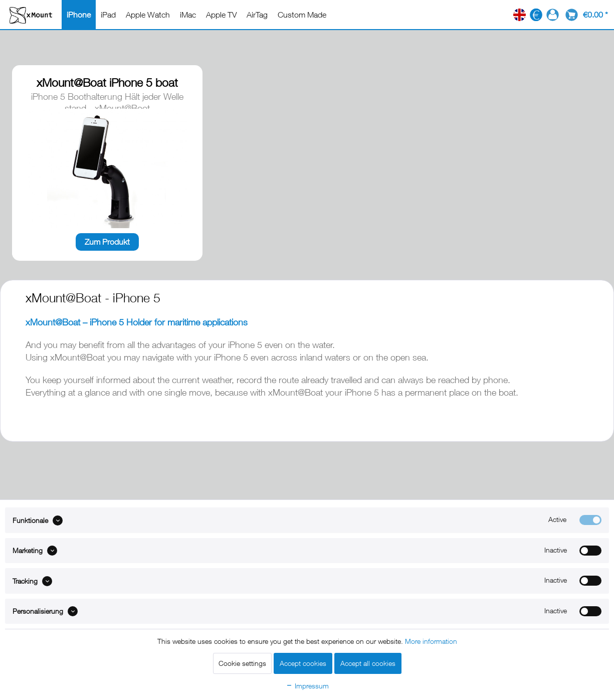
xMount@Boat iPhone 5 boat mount (107, 83)
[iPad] (108, 15)
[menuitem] (79, 15)
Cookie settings (242, 663)
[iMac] (188, 15)
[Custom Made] (302, 15)
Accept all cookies (368, 663)
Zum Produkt (107, 242)
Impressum (307, 686)
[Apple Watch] (148, 15)
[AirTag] (257, 15)
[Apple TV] (221, 15)
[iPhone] (79, 15)
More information (431, 641)
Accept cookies (303, 663)
